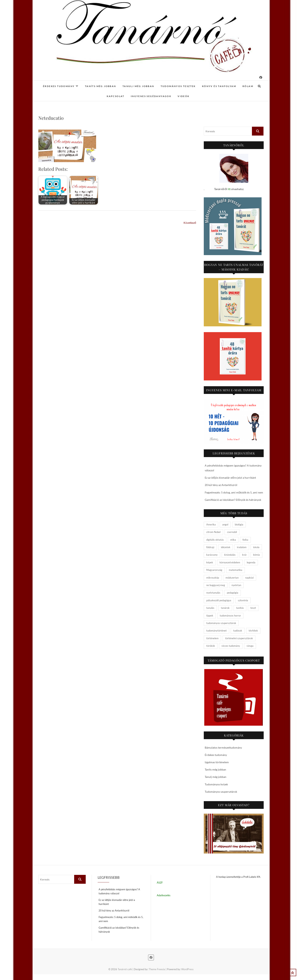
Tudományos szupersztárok (221, 792)
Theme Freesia (157, 969)
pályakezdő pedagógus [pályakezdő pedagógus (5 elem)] (219, 600)
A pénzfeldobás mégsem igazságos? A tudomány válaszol (119, 891)
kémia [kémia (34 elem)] (256, 555)
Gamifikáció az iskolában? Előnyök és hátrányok (233, 500)
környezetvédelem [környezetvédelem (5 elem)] (230, 562)
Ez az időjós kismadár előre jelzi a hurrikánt (230, 478)
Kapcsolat (116, 96)
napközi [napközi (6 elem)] (249, 578)
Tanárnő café (125, 969)
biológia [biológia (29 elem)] (239, 524)
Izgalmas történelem (217, 762)
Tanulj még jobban (138, 86)
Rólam (248, 86)
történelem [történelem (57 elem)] (212, 638)
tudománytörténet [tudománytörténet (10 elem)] (216, 631)
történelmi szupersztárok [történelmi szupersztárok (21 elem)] (239, 638)
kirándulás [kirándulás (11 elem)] (230, 555)
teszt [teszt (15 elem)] (253, 608)
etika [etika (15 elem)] (233, 540)
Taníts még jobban (101, 86)
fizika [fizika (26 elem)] (245, 540)
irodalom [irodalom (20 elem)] (242, 547)
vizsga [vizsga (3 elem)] (250, 646)
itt (229, 189)
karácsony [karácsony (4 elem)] (212, 555)
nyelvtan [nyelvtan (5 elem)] (236, 585)
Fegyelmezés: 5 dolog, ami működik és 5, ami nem (234, 492)
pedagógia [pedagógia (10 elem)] (233, 593)
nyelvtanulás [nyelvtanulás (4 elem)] (213, 593)
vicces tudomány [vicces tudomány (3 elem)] (231, 646)
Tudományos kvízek (216, 784)
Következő (190, 223)
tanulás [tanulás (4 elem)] (210, 608)
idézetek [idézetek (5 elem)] (226, 547)
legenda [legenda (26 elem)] (251, 562)
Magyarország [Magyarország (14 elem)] (214, 570)
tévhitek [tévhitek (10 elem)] (253, 631)
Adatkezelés (164, 895)
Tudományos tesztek (178, 86)
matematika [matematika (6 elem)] (236, 570)
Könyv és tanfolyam (219, 86)
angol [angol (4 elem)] (225, 524)
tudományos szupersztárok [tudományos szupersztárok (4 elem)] (221, 623)
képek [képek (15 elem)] (210, 562)
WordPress (187, 969)
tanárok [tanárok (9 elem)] (225, 608)
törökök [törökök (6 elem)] (211, 646)
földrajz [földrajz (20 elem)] (210, 547)
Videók (183, 96)
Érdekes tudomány (59, 86)
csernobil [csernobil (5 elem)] (232, 532)
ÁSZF (160, 883)
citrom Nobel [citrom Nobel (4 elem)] (213, 532)
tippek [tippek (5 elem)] (210, 616)
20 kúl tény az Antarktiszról (221, 485)
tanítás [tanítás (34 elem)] (240, 608)
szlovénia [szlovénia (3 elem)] (243, 600)
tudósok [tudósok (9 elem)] (238, 631)
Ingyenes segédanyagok (151, 96)
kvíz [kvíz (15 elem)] (244, 555)
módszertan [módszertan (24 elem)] (232, 578)
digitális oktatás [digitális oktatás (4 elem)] (215, 540)
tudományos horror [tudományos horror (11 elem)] (230, 616)
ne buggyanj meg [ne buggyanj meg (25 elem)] (216, 585)
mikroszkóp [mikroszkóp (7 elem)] (213, 578)
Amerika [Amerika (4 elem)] (211, 524)
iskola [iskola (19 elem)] (256, 547)
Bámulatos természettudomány (223, 748)
